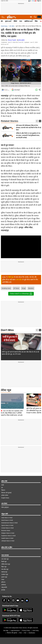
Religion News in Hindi (8, 532)
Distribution (32, 632)
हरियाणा (3, 581)
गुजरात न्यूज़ (4, 576)
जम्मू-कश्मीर (4, 586)
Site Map (6, 629)
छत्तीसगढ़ (4, 584)
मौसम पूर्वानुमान (5, 506)
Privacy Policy (26, 629)
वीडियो (15, 21)
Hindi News (4, 26)
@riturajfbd (21, 40)
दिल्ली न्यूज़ (4, 561)
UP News (16, 288)
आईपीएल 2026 (28, 21)
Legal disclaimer (15, 629)
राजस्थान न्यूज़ (5, 573)
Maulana (31, 288)
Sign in (39, 1)
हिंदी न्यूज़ (11, 277)
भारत (21, 21)
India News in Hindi (7, 517)
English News (5, 497)
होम (2, 21)
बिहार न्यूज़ (4, 566)
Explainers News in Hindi (8, 535)
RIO (25, 632)
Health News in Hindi (7, 537)
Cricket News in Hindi (7, 527)
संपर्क (3, 484)
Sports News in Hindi (7, 524)
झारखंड (3, 589)
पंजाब (3, 579)
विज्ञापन (3, 489)
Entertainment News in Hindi (9, 522)
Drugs (24, 288)
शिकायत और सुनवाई (6, 492)
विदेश (36, 21)
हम (2, 487)
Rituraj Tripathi (12, 40)
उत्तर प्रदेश (12, 26)
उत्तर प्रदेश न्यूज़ (5, 558)
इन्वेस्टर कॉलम (5, 494)
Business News (6, 530)
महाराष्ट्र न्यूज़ (4, 571)
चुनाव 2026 (8, 21)
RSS (20, 632)
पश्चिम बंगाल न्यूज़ (6, 563)
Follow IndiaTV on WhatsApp (21, 294)
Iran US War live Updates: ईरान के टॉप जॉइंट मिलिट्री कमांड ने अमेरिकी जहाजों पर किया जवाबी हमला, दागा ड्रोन (12, 398)
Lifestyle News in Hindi (8, 540)
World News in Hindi (7, 519)
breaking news (6, 288)
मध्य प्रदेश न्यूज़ (5, 568)
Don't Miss (7, 330)
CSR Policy (36, 629)
